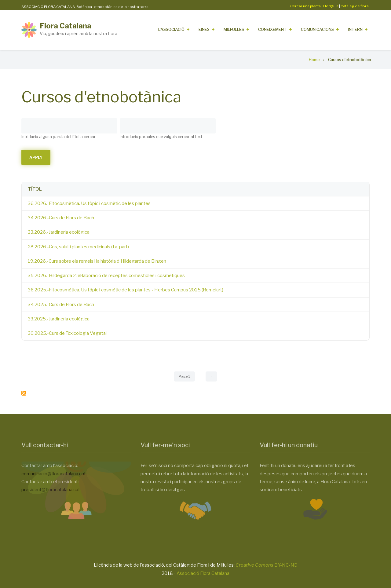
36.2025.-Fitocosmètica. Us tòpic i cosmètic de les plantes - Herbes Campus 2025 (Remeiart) (126, 290)
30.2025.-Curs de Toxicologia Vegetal (67, 333)
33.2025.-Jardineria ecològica (59, 319)
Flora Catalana (66, 26)
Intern (355, 29)
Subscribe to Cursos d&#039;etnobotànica (24, 393)
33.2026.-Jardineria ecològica (59, 232)
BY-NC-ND (267, 565)
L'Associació (171, 29)
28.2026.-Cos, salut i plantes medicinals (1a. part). (79, 247)
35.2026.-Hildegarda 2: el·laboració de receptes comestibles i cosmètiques (106, 276)
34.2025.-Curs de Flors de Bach (61, 305)
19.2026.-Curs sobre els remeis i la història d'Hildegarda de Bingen (97, 261)
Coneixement (272, 29)
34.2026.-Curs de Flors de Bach (61, 218)
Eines (204, 29)
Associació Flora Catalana (203, 573)
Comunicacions (317, 29)
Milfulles (234, 29)
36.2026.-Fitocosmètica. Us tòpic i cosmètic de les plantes (89, 203)
